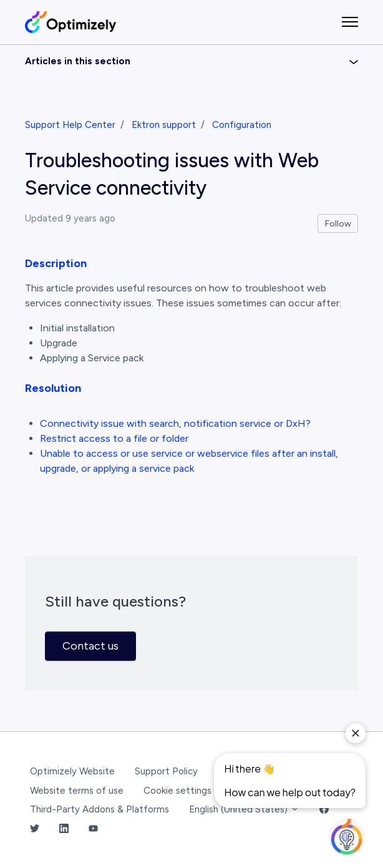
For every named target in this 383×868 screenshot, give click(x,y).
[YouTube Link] (93, 829)
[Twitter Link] (35, 829)
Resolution (53, 388)
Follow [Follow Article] (338, 224)
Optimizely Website (72, 771)
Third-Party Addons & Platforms (99, 809)
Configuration (242, 125)
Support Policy (166, 771)
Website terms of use (77, 791)
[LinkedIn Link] (64, 829)
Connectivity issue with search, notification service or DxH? (175, 423)
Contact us (90, 646)
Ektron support (164, 125)
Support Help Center (70, 125)
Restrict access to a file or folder (114, 438)
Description (56, 263)
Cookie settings (177, 791)
